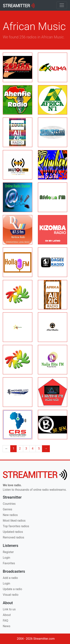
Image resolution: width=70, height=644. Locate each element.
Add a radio (10, 578)
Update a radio (12, 589)
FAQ (6, 621)
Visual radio (11, 595)
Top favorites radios (16, 526)
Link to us (9, 609)
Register (8, 552)
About (7, 615)
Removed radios (14, 537)
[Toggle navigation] (62, 5)
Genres (7, 509)
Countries (9, 504)
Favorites (9, 563)
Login (6, 558)
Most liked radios (14, 521)
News (7, 626)
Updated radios (13, 532)
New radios (10, 515)
